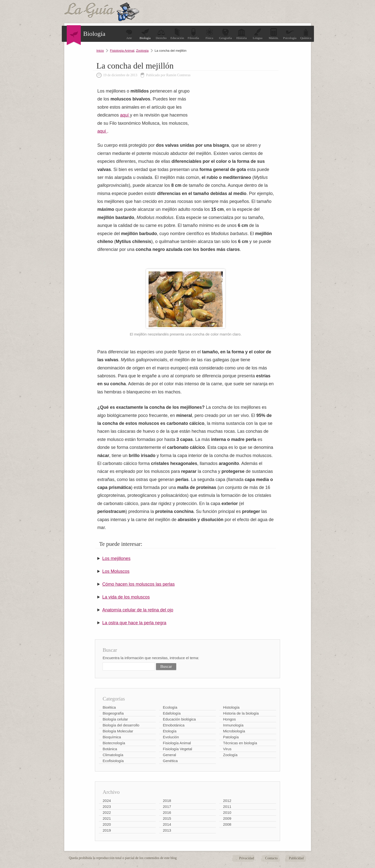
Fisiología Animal (122, 51)
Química (306, 34)
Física (209, 34)
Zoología (142, 51)
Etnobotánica (174, 725)
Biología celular (115, 719)
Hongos (229, 719)
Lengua (258, 34)
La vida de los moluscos (126, 597)
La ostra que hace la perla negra (134, 623)
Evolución (171, 737)
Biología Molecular (118, 731)
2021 (107, 818)
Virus (227, 749)
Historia (242, 34)
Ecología (170, 707)
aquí (125, 115)
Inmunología (233, 725)
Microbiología (234, 731)
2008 (227, 824)
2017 (167, 807)
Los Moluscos (116, 571)
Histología (231, 707)
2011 (227, 807)
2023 (107, 807)
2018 (167, 801)
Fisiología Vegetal (177, 749)
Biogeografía (113, 713)
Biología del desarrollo (121, 725)
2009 (227, 818)
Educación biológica (179, 719)
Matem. (274, 34)
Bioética (109, 707)
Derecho (161, 34)
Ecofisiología (113, 761)
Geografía (225, 34)
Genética (170, 761)
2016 (167, 812)
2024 (107, 801)
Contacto (272, 858)
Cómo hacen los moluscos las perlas (139, 584)
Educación (177, 34)
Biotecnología (114, 743)
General (169, 755)
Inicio (100, 51)
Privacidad (246, 858)
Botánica (110, 749)
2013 (167, 830)
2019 (107, 830)
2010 (227, 812)
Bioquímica (112, 737)
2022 (107, 812)
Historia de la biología (241, 713)
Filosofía (193, 34)
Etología (170, 731)
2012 (227, 801)
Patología (231, 737)
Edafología (172, 713)
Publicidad (296, 858)
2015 (167, 818)
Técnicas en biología (240, 743)
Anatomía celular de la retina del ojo (138, 610)
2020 (107, 824)
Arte (129, 34)
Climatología (113, 755)
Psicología (290, 34)
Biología (145, 34)
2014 (167, 824)
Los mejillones (116, 558)
